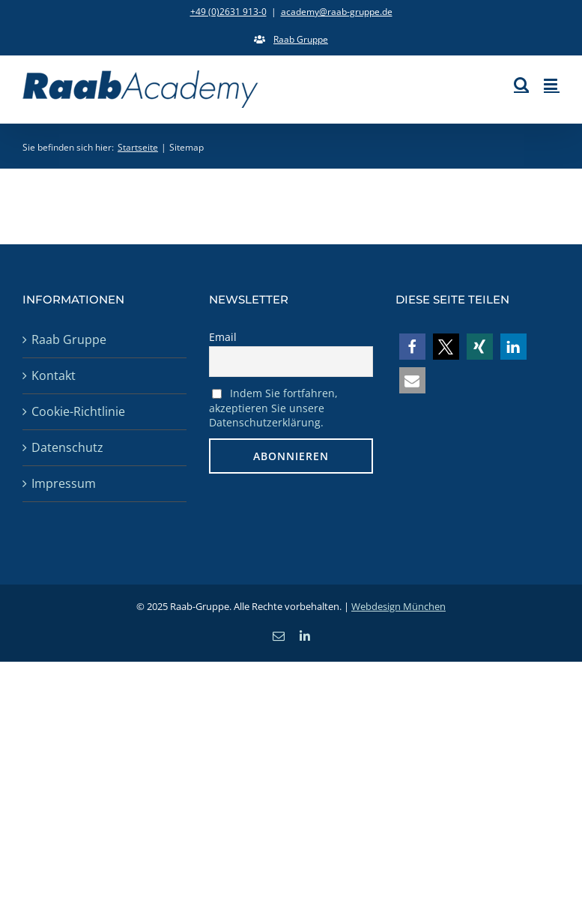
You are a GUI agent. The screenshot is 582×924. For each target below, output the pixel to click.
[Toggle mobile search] (521, 84)
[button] (412, 347)
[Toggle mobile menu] (552, 84)
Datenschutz (67, 447)
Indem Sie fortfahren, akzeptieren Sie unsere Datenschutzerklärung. (273, 408)
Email (223, 337)
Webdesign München (398, 606)
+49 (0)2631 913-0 (228, 12)
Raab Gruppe (69, 339)
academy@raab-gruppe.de (337, 12)
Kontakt (54, 375)
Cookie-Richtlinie (78, 411)
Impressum (64, 483)
